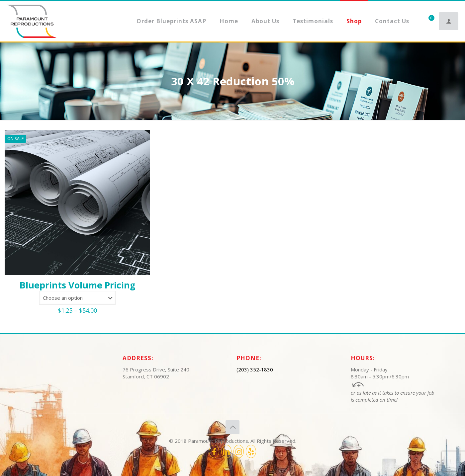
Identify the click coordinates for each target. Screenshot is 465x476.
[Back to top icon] (232, 427)
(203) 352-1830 (255, 369)
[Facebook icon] (214, 451)
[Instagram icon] (239, 451)
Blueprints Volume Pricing (78, 285)
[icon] (251, 451)
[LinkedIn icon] (226, 451)
